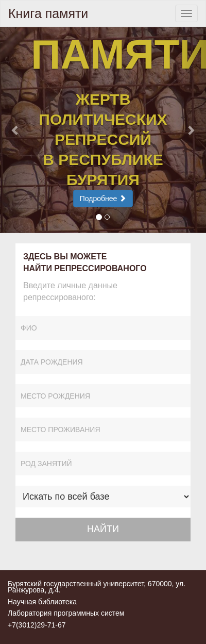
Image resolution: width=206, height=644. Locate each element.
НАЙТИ (103, 529)
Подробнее (103, 199)
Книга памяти (48, 13)
